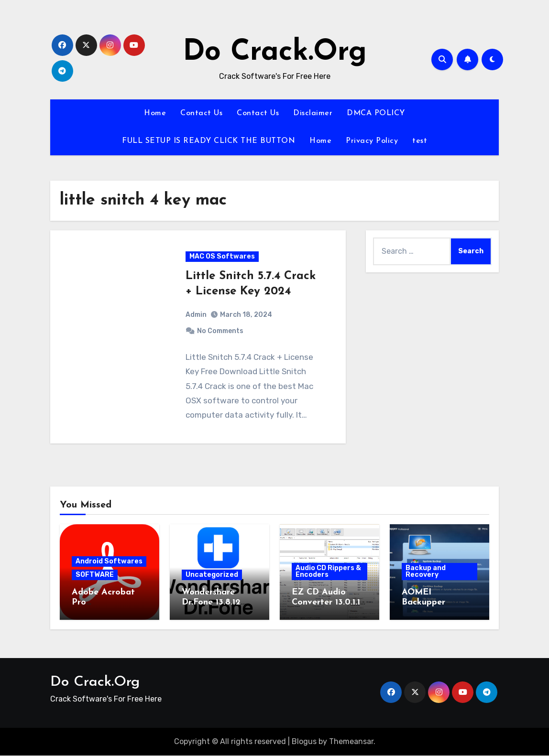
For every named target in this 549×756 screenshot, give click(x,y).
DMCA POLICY (376, 113)
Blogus (304, 742)
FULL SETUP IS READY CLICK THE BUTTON (209, 141)
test (420, 141)
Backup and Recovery (426, 572)
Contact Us (201, 113)
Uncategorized (212, 575)
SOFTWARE (95, 575)
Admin (196, 315)
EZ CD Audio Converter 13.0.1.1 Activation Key (326, 603)
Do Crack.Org (275, 53)
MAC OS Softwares (222, 257)
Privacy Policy (372, 141)
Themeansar (351, 742)
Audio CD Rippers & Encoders (328, 572)
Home (155, 113)
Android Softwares (109, 562)
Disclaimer (313, 113)
